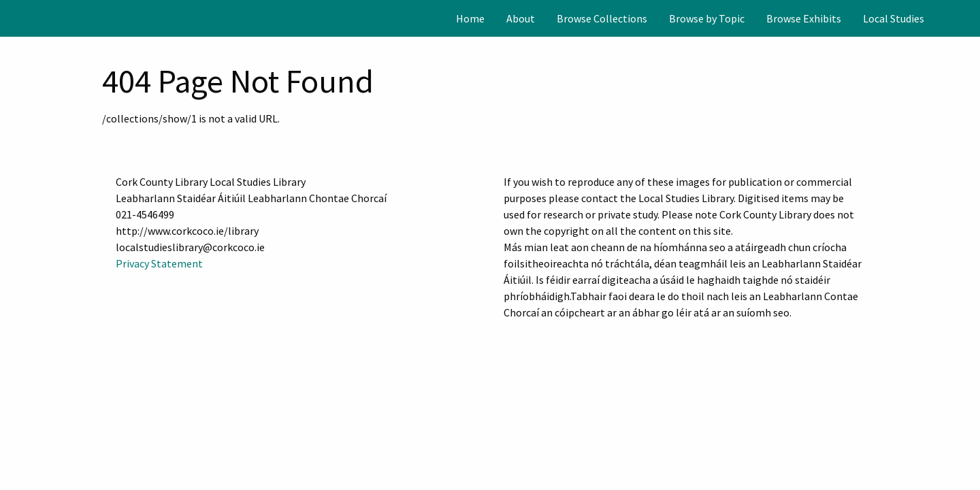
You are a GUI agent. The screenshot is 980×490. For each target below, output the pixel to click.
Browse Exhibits (804, 18)
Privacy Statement (159, 263)
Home (470, 18)
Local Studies (894, 18)
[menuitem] (470, 18)
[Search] (968, 18)
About (521, 18)
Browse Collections (602, 18)
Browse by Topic (707, 18)
